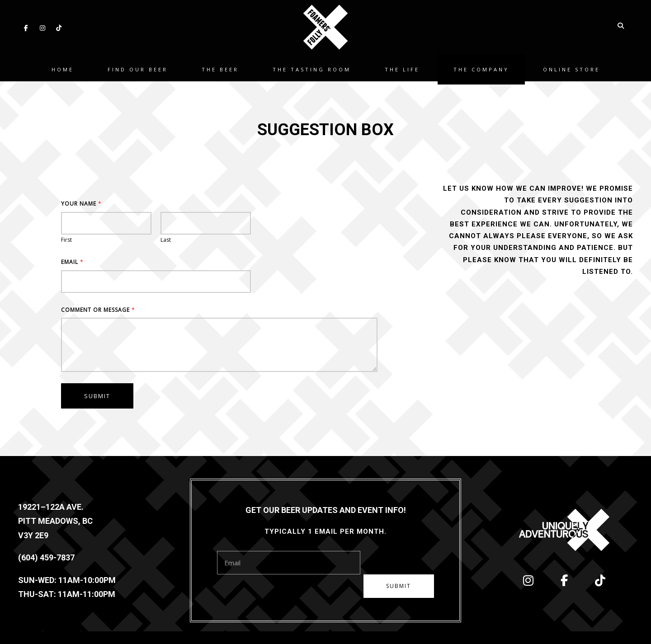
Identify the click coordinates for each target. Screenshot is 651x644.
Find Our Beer (138, 68)
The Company (481, 68)
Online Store (571, 68)
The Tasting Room (312, 68)
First (66, 240)
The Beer (220, 68)
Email (72, 262)
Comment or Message (98, 310)
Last (166, 240)
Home (63, 68)
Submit (97, 396)
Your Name (81, 204)
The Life (402, 68)
